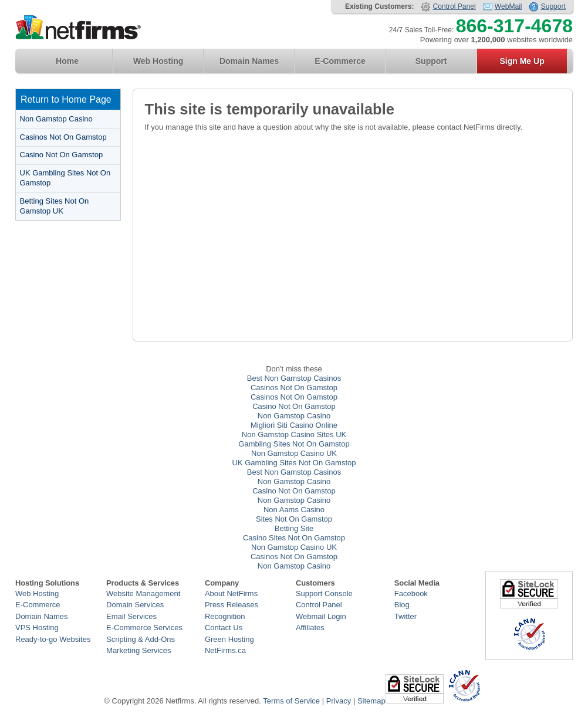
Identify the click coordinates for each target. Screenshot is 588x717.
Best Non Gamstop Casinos (294, 378)
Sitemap (371, 701)
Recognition (225, 616)
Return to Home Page (66, 99)
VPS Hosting (37, 628)
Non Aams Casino (294, 510)
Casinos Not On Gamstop (63, 137)
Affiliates (310, 628)
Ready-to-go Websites (53, 639)
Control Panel (454, 6)
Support (553, 6)
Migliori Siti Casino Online (294, 425)
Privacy (339, 701)
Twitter (405, 616)
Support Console (324, 593)
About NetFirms (231, 593)
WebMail (508, 6)
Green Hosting (229, 639)
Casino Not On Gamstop (62, 155)
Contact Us (224, 628)
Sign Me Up (522, 61)
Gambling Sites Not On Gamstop (294, 444)
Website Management (143, 593)
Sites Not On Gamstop (294, 519)
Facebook (411, 593)
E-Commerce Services (144, 628)
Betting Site (294, 528)
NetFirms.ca (225, 650)
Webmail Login (321, 616)
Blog (402, 605)
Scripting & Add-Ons (141, 639)
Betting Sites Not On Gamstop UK (55, 206)
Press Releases (232, 605)
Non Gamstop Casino (56, 119)
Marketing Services (139, 650)
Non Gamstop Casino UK (294, 453)
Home (67, 61)
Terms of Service (291, 701)
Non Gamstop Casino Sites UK (294, 434)
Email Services (131, 616)
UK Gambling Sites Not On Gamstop (65, 178)
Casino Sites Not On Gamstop (294, 538)
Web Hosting (158, 61)
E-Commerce (340, 61)
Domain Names (249, 61)
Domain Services (135, 605)
